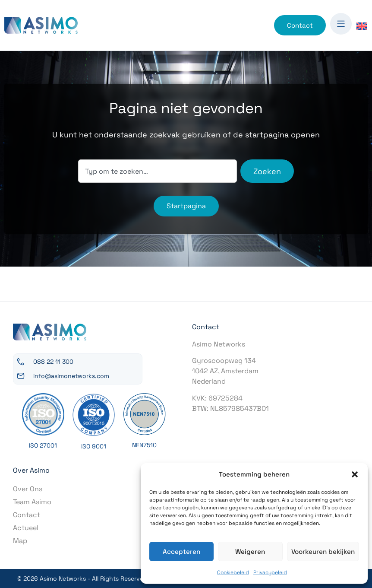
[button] (355, 474)
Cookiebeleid (233, 572)
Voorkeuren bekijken (323, 551)
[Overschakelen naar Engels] (362, 26)
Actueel (26, 528)
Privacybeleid (270, 572)
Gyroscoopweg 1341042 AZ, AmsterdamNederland (225, 371)
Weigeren (250, 551)
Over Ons (28, 489)
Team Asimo (32, 502)
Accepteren (181, 551)
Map (20, 541)
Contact (27, 515)
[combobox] (158, 171)
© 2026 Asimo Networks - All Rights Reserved (82, 578)
